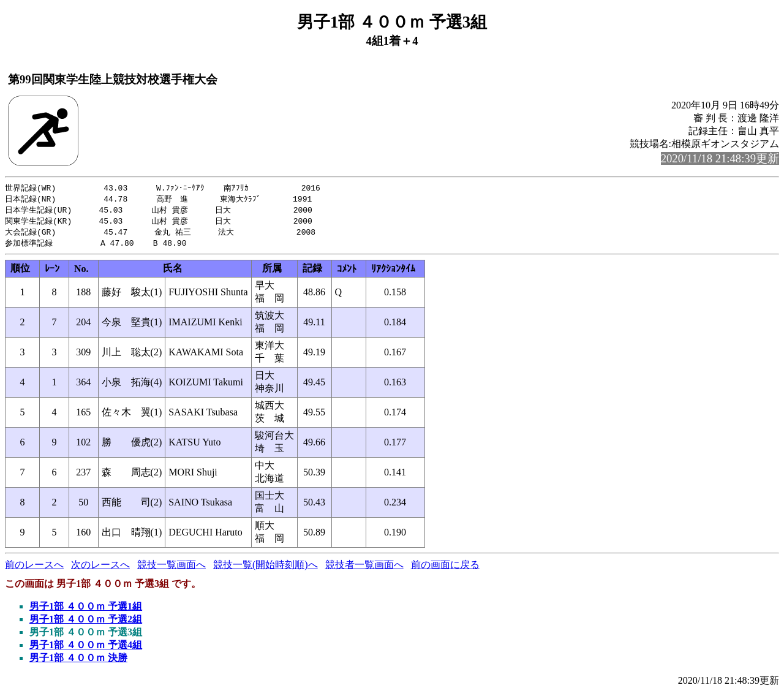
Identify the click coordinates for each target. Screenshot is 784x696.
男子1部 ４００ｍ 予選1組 (86, 610)
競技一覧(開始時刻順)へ (266, 568)
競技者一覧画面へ (364, 568)
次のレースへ (100, 568)
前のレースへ (34, 568)
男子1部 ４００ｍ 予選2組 (86, 623)
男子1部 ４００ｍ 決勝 (78, 661)
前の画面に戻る (445, 568)
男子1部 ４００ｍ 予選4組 (86, 649)
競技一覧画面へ (171, 568)
